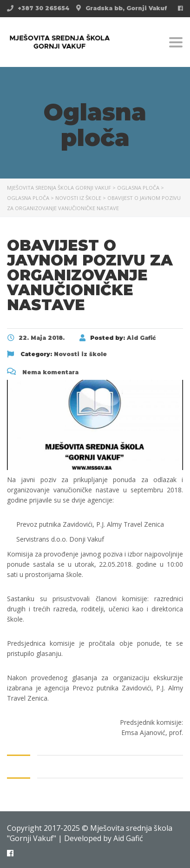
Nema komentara (43, 372)
